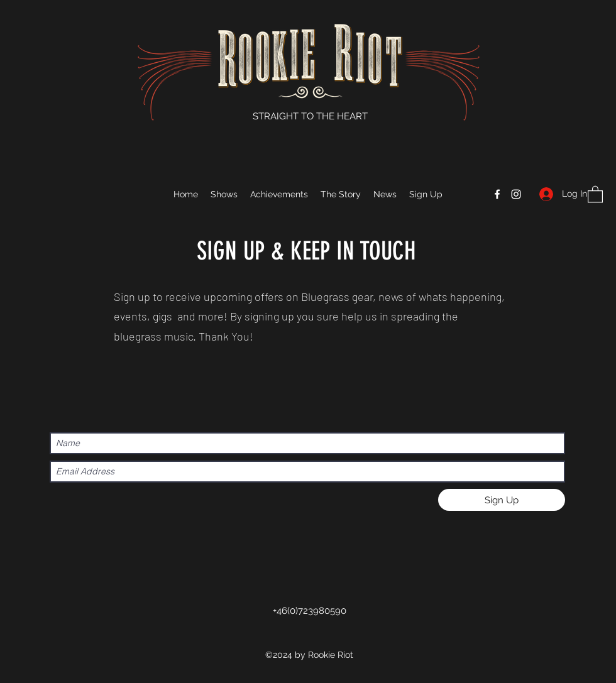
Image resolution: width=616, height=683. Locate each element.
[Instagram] (516, 194)
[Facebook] (497, 194)
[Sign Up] (502, 500)
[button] (595, 194)
